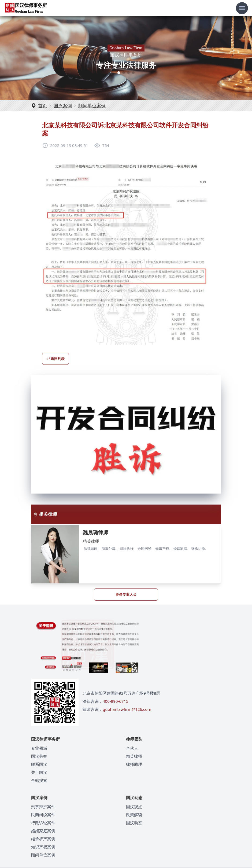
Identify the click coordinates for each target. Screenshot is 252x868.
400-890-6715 (115, 701)
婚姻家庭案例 (43, 831)
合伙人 (132, 748)
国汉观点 (134, 807)
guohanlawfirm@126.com (127, 709)
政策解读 (134, 815)
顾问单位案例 (92, 106)
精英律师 (134, 756)
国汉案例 (63, 106)
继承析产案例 (43, 839)
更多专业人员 (126, 594)
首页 (43, 106)
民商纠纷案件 (43, 815)
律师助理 (134, 764)
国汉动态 (134, 823)
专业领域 (39, 748)
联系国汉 (39, 764)
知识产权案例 (43, 847)
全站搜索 (39, 780)
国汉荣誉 (39, 756)
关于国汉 (39, 772)
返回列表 (56, 359)
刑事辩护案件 (43, 807)
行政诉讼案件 (43, 823)
